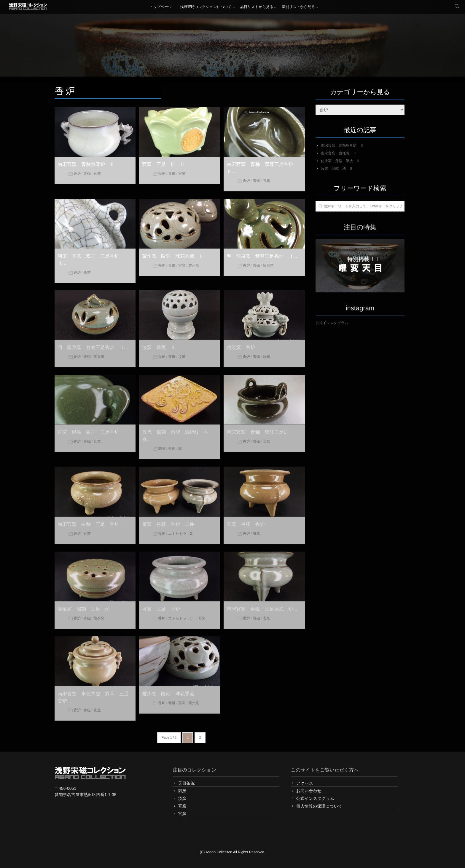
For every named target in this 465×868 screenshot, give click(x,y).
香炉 (77, 173)
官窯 (97, 173)
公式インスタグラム (332, 323)
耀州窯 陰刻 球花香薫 (168, 691)
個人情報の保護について (319, 806)
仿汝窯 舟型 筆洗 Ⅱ (340, 161)
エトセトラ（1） (182, 615)
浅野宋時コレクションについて (206, 7)
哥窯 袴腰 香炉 (246, 521)
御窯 (162, 446)
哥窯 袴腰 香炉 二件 (168, 521)
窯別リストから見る (299, 7)
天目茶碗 (186, 783)
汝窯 (182, 354)
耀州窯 (194, 265)
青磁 (87, 173)
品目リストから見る (257, 7)
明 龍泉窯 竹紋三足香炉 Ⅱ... (93, 345)
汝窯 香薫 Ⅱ (159, 345)
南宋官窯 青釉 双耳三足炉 (257, 429)
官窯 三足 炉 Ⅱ (163, 164)
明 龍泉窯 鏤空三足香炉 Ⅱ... (262, 256)
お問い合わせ (309, 791)
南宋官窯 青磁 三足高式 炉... (262, 606)
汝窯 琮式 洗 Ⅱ (337, 169)
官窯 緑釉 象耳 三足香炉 (88, 429)
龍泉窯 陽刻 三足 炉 (84, 606)
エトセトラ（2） (182, 530)
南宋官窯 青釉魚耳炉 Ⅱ (86, 164)
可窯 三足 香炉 (161, 606)
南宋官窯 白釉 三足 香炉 (88, 521)
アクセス (305, 783)
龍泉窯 (268, 265)
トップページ (160, 7)
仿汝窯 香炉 (241, 345)
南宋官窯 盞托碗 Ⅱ (339, 153)
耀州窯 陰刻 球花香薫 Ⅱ (173, 256)
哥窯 (87, 272)
